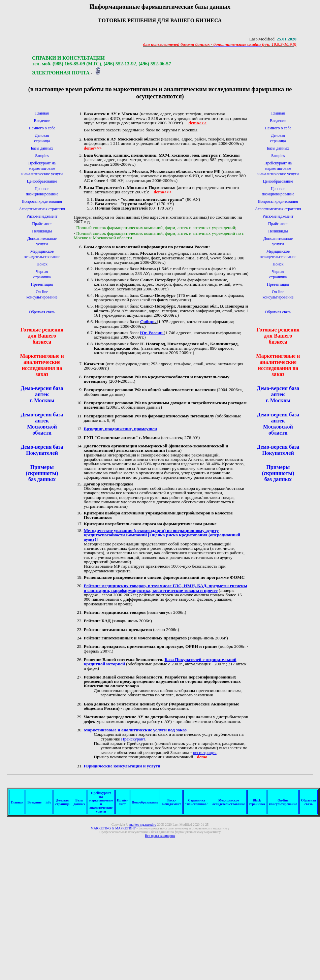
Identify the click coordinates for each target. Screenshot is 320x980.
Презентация (42, 284)
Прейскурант (133, 739)
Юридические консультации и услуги (122, 766)
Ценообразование (42, 181)
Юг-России (152, 333)
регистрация (205, 752)
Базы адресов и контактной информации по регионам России (146, 247)
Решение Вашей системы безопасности (123, 659)
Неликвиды (42, 231)
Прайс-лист (42, 224)
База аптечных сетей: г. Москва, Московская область (137, 171)
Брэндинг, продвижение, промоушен (120, 429)
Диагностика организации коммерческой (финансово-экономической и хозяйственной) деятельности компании (156, 448)
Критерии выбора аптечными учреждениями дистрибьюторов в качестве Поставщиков (158, 515)
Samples (42, 156)
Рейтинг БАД (97, 621)
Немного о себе (42, 128)
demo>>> (197, 123)
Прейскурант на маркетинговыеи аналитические (38, 168)
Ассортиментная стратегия (42, 209)
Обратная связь (42, 312)
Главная (42, 113)
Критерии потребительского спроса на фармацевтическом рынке (150, 524)
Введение (42, 121)
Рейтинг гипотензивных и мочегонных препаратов (135, 638)
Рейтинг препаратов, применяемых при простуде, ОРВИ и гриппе (150, 646)
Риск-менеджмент (42, 216)
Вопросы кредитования (42, 201)
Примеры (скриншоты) (42, 470)
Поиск (42, 264)
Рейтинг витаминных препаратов (118, 629)
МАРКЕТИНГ (113, 828)
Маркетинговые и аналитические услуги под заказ (135, 730)
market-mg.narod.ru (143, 825)
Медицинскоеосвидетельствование (229, 802)
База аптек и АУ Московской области (122, 139)
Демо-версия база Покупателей (42, 450)
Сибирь (148, 322)
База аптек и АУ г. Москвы (111, 114)
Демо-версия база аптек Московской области (42, 424)
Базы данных (42, 148)
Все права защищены (160, 836)
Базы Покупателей (103, 187)
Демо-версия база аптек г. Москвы (42, 394)
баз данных (42, 479)
